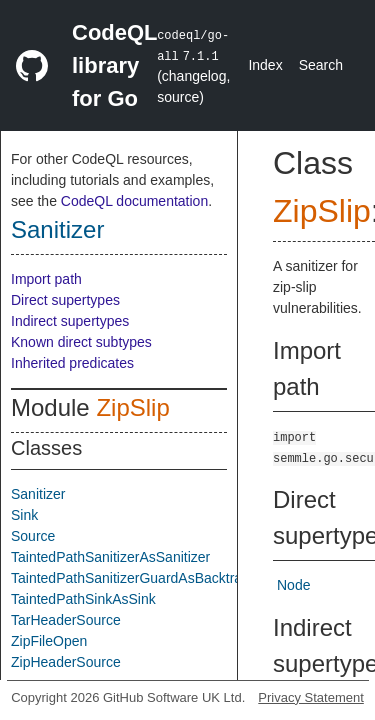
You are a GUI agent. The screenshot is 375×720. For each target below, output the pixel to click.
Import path (46, 279)
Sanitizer (57, 229)
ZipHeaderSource (66, 662)
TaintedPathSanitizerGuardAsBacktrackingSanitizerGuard (189, 578)
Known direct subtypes (81, 342)
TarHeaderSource (66, 620)
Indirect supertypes (70, 321)
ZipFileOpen (49, 641)
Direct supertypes (65, 300)
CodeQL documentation (134, 201)
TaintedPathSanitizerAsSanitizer (110, 557)
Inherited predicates (72, 363)
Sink (24, 515)
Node (293, 585)
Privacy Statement (311, 697)
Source (33, 536)
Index (265, 65)
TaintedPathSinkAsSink (83, 599)
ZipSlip (132, 407)
